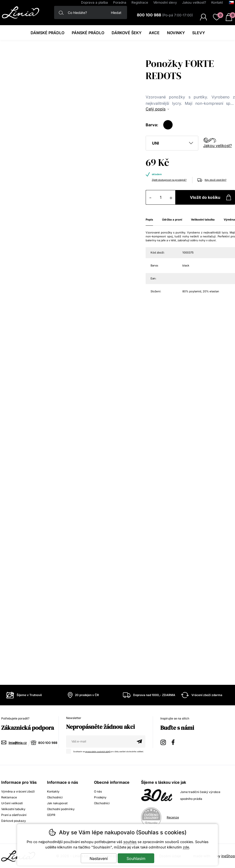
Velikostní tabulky (13, 809)
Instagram (164, 742)
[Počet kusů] (161, 197)
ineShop (228, 856)
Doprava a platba (94, 2)
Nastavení (99, 858)
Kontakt (217, 2)
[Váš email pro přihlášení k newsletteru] (100, 741)
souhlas (130, 842)
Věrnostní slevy (165, 2)
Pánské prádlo (88, 33)
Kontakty (53, 791)
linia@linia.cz (18, 743)
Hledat (116, 13)
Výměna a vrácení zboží (18, 791)
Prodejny (100, 797)
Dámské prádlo (47, 33)
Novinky (176, 33)
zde (186, 847)
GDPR (51, 815)
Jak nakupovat (57, 803)
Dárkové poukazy (14, 821)
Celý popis (156, 109)
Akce (154, 33)
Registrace (140, 2)
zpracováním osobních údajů (98, 752)
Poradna (120, 2)
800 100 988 (48, 743)
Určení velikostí (12, 803)
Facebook (175, 742)
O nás (98, 791)
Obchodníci (55, 797)
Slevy (199, 33)
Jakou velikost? (217, 146)
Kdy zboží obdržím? (216, 180)
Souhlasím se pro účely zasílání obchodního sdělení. (106, 751)
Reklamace (9, 797)
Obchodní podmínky (61, 809)
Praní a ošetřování (14, 815)
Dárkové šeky (127, 33)
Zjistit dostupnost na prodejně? (169, 180)
